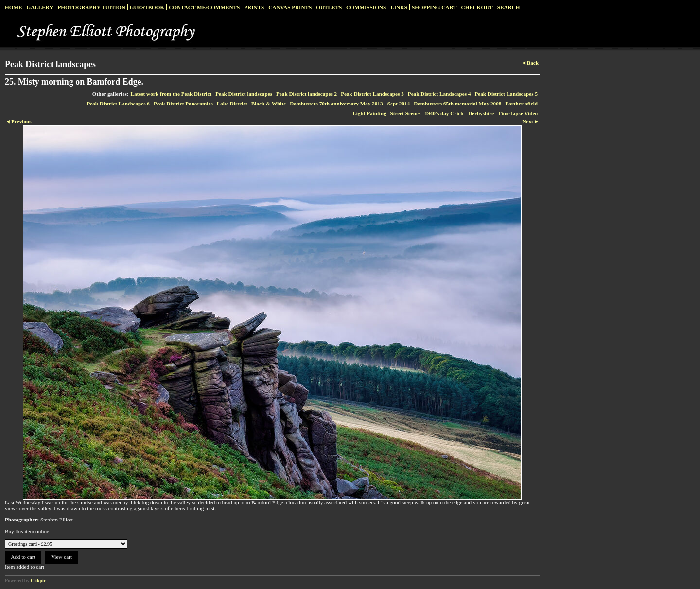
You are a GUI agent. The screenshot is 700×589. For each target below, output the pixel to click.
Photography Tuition (91, 7)
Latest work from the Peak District (171, 94)
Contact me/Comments (204, 7)
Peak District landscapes (244, 94)
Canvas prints (290, 7)
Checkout (477, 7)
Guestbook (147, 7)
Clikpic (38, 580)
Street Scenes (406, 113)
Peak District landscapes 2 (306, 94)
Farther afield (521, 104)
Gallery (40, 7)
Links (399, 7)
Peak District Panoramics (183, 104)
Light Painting (369, 113)
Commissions (366, 7)
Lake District (232, 104)
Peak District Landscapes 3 (372, 94)
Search (509, 7)
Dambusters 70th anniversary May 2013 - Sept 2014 (350, 104)
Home (13, 7)
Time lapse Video (518, 113)
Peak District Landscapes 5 (506, 94)
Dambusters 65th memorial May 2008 (457, 104)
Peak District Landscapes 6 (118, 104)
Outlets (329, 7)
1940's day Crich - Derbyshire (459, 113)
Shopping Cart (434, 7)
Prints (254, 7)
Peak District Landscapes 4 (439, 94)
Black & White (269, 104)
